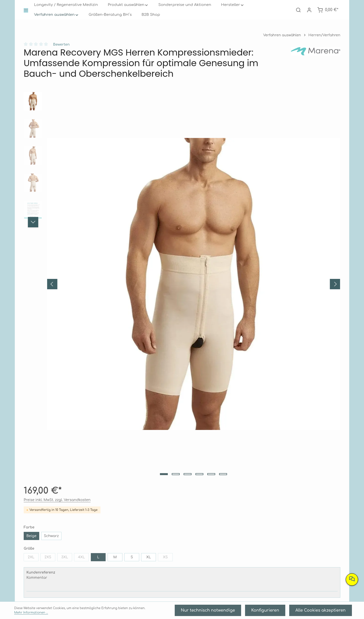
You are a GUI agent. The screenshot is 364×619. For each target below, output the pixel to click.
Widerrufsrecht (182, 554)
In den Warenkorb (256, 252)
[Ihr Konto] (311, 15)
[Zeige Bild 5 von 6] (143, 303)
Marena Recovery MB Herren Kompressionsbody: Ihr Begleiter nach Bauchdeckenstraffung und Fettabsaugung (51, 476)
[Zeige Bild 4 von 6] (132, 303)
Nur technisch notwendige (241, 612)
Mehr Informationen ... (131, 612)
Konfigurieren (285, 612)
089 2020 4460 (98, 556)
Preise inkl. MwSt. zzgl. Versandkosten (241, 115)
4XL (274, 173)
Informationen (266, 532)
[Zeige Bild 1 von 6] (96, 303)
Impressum (266, 570)
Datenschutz (266, 554)
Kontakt (266, 578)
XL (221, 182)
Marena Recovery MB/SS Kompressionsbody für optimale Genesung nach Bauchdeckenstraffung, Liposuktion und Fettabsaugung (113, 476)
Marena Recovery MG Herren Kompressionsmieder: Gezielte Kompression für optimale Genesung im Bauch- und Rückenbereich (246, 476)
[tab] (102, 317)
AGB (266, 546)
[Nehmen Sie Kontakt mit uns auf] (352, 580)
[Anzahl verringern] (219, 237)
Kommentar (225, 203)
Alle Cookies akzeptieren (328, 612)
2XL (224, 173)
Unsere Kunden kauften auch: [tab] (49, 385)
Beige (221, 151)
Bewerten (59, 54)
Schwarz (240, 151)
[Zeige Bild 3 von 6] (120, 303)
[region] (114, 203)
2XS (240, 173)
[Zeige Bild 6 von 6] (155, 303)
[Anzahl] (244, 237)
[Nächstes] (33, 232)
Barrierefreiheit (266, 562)
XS (241, 183)
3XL (257, 173)
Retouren (182, 562)
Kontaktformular (110, 574)
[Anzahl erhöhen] (268, 237)
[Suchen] (300, 15)
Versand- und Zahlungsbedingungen (182, 546)
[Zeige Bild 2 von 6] (108, 303)
